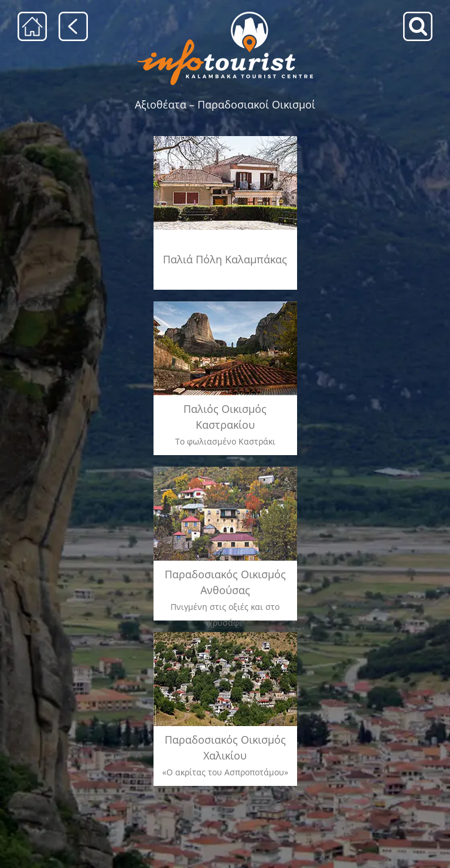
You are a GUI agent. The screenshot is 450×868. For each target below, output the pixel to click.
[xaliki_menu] (225, 635)
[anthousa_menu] (225, 469)
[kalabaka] (225, 140)
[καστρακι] (225, 305)
